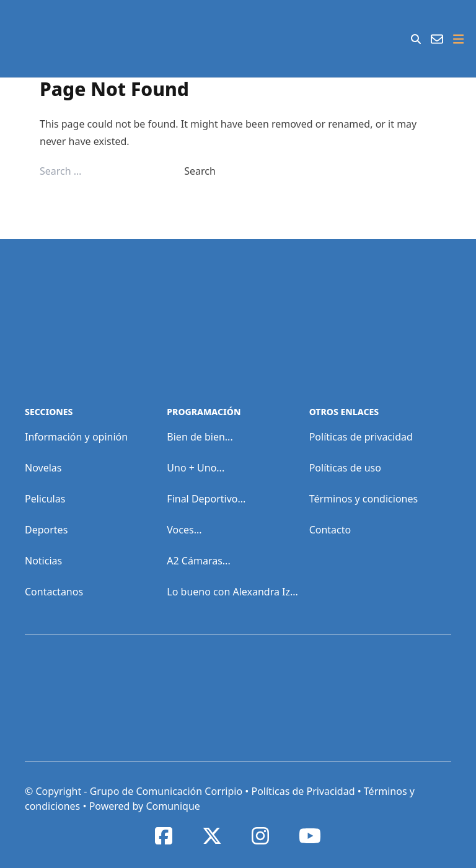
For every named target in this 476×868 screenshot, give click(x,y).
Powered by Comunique (145, 806)
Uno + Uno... (196, 468)
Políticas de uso (345, 468)
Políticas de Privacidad (303, 791)
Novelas (43, 468)
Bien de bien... (200, 437)
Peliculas (45, 499)
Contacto (330, 530)
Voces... (184, 530)
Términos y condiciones (364, 499)
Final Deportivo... (206, 499)
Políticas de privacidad (361, 437)
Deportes (46, 530)
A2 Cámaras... (198, 561)
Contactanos (54, 592)
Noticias (43, 561)
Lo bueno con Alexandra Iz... (232, 592)
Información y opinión (76, 437)
